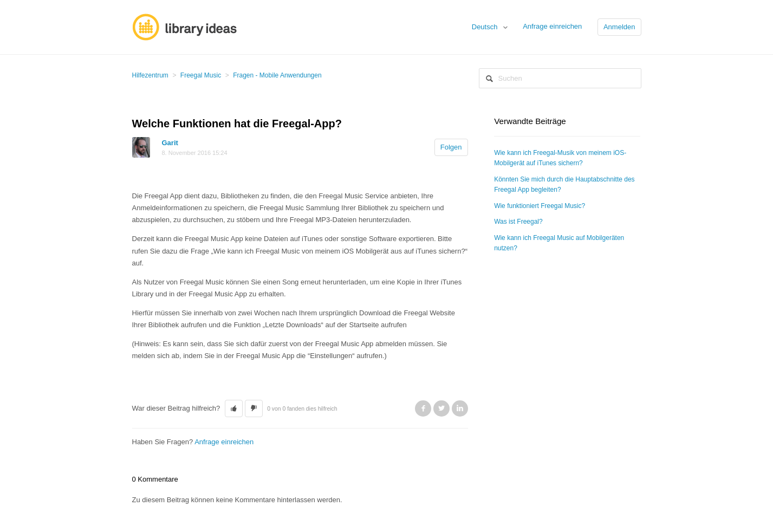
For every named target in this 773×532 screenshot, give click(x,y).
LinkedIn (460, 408)
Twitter (441, 408)
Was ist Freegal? (518, 222)
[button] (234, 408)
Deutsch (486, 27)
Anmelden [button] (619, 27)
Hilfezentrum (150, 75)
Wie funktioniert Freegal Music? (540, 206)
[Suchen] (560, 78)
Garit (170, 143)
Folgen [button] (451, 147)
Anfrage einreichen (552, 26)
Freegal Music (201, 75)
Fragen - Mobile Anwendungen (277, 75)
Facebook (423, 408)
